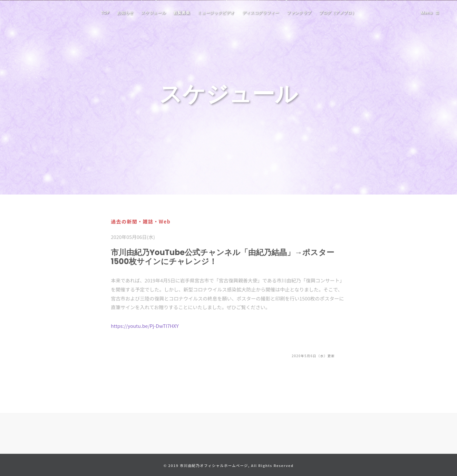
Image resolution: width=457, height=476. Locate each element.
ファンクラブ (299, 13)
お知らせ (125, 13)
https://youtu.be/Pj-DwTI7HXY (145, 326)
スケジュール (153, 13)
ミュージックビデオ (216, 13)
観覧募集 (182, 13)
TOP (105, 13)
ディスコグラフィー (261, 13)
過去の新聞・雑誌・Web (141, 221)
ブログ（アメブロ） (337, 13)
